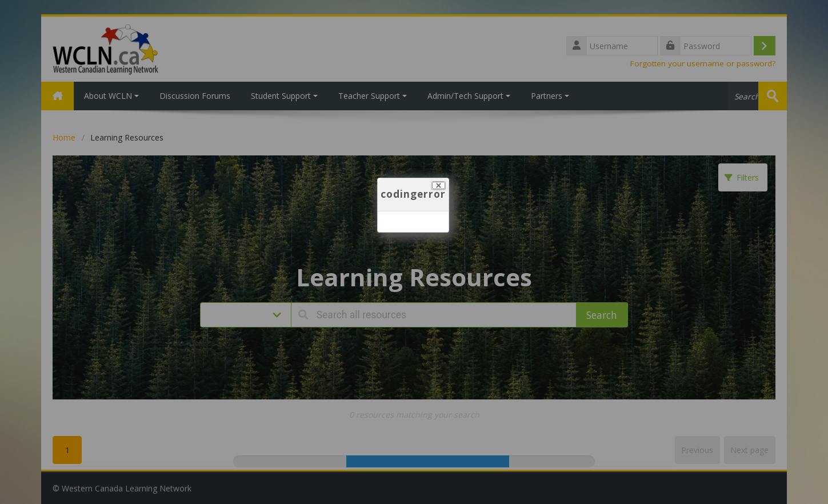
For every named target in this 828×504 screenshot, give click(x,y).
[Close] (439, 185)
